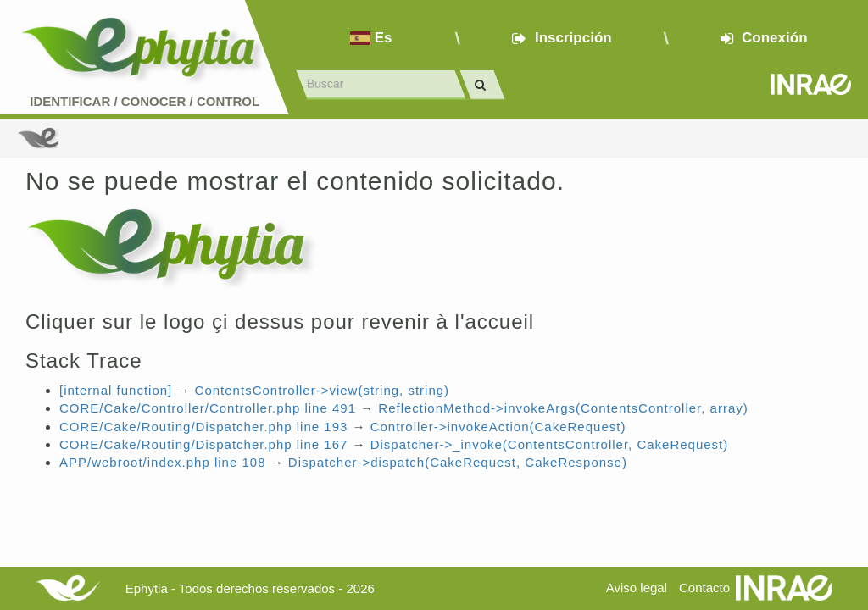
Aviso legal (637, 588)
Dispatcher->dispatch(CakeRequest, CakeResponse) (458, 462)
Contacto (704, 588)
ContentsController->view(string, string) (323, 390)
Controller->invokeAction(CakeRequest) (498, 427)
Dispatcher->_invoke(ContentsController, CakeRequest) (550, 444)
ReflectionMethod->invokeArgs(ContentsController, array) (563, 408)
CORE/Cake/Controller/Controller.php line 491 (208, 408)
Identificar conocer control (145, 101)
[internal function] (116, 390)
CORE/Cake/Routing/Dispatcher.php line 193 (203, 427)
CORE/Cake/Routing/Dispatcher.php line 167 (203, 444)
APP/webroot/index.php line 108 (162, 462)
